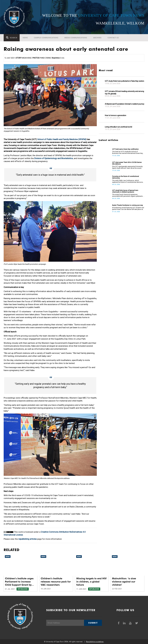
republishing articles (27, 539)
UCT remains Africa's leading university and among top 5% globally (124, 93)
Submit (93, 623)
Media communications (76, 38)
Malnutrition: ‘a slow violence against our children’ (124, 582)
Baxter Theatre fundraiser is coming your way (128, 205)
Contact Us (113, 38)
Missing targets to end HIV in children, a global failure (91, 582)
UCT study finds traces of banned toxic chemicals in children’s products (125, 191)
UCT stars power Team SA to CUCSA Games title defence (127, 163)
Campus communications (46, 38)
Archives (97, 38)
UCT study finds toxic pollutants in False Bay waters (124, 81)
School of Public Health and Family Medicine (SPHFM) (62, 139)
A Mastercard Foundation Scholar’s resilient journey (125, 104)
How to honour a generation (116, 115)
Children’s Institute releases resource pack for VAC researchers (56, 582)
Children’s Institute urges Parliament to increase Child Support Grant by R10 (19, 582)
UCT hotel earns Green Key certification (125, 149)
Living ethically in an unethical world (118, 127)
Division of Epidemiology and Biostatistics (54, 158)
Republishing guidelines (95, 642)
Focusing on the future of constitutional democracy (126, 177)
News (25, 38)
